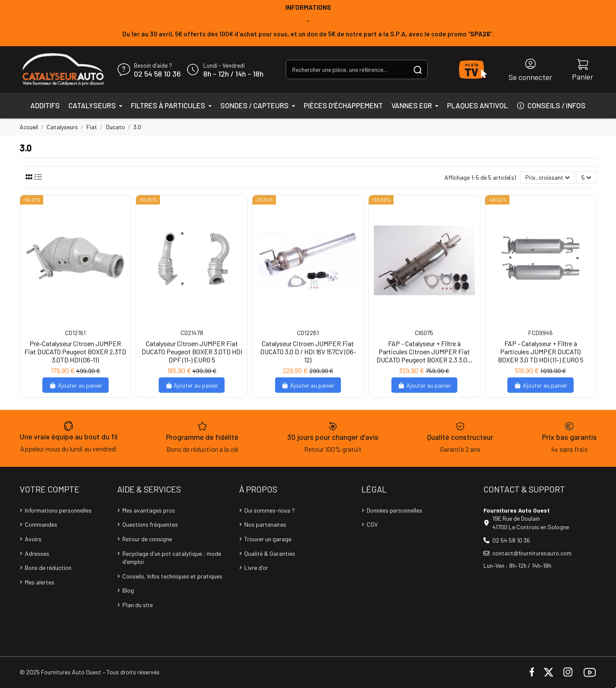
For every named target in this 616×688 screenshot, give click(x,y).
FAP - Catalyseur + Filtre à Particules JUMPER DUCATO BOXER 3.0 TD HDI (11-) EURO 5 (541, 351)
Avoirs (33, 539)
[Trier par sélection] (548, 177)
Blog (128, 590)
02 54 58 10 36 (157, 74)
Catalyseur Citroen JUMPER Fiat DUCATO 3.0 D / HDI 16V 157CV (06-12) (308, 351)
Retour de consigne (147, 539)
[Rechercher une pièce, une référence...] (418, 70)
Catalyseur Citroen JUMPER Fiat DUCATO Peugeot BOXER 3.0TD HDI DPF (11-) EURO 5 (192, 351)
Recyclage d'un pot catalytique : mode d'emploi (172, 558)
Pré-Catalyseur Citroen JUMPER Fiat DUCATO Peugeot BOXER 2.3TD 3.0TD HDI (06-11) (75, 351)
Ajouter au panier (76, 385)
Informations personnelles (58, 510)
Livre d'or (256, 568)
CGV (372, 524)
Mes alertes (40, 582)
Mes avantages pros (149, 510)
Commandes (41, 524)
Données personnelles (394, 510)
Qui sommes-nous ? (269, 510)
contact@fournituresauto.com (532, 553)
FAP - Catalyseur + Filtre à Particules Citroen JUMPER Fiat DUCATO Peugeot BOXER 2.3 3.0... (424, 351)
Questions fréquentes (150, 524)
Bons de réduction (48, 568)
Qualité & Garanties (270, 553)
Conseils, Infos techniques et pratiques (172, 576)
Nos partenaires (265, 524)
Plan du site (138, 605)
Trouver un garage (268, 539)
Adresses (37, 553)
